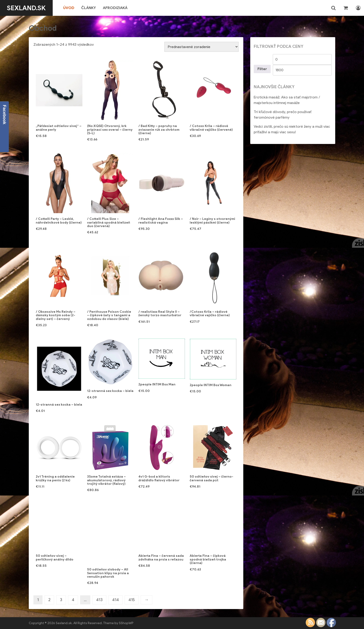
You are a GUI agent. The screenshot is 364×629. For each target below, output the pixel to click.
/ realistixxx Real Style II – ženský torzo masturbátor (160, 313)
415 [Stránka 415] (132, 600)
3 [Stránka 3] (61, 600)
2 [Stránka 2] (49, 600)
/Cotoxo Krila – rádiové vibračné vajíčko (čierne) (210, 313)
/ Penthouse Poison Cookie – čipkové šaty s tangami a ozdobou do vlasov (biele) (109, 315)
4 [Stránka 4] (73, 600)
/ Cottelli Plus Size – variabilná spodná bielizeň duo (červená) (109, 222)
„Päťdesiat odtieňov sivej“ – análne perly (59, 128)
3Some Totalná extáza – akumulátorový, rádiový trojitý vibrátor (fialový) (106, 480)
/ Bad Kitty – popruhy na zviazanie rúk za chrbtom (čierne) (159, 130)
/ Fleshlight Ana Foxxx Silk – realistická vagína (161, 221)
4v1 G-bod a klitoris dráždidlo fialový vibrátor (159, 478)
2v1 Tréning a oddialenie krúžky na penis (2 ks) (55, 478)
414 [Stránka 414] (115, 600)
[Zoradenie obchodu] (201, 47)
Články (89, 8)
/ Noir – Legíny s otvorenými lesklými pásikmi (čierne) (212, 221)
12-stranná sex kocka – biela (59, 405)
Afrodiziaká (115, 8)
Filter (262, 69)
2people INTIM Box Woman (211, 385)
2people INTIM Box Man (157, 384)
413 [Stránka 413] (99, 600)
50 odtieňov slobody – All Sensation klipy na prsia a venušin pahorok (108, 573)
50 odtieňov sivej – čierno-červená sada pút (211, 478)
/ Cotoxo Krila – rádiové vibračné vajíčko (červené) (211, 128)
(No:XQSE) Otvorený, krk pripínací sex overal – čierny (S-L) (110, 130)
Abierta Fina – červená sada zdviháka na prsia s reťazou (161, 557)
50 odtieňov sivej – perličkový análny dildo (55, 557)
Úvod (69, 8)
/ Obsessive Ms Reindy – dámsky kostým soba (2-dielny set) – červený (56, 315)
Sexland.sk (26, 8)
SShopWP (126, 623)
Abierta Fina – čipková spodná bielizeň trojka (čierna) (208, 559)
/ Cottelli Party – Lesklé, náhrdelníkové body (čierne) (59, 221)
